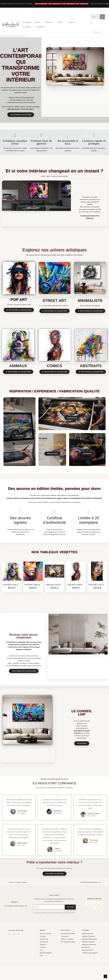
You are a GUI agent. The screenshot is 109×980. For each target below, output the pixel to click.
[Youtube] (101, 903)
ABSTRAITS (91, 366)
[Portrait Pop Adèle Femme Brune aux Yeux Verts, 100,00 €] (97, 577)
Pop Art (38, 22)
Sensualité (41, 27)
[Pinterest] (94, 907)
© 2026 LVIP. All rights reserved (18, 882)
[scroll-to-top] (105, 976)
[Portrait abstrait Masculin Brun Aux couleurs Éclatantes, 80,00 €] (33, 577)
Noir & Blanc (28, 27)
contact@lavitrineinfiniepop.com (90, 882)
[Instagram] (92, 903)
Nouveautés (27, 22)
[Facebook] (87, 903)
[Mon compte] (91, 23)
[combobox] (94, 17)
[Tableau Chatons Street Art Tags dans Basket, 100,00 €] (55, 577)
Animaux (72, 22)
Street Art (50, 22)
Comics (61, 22)
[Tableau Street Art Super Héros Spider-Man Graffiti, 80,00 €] (76, 577)
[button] (97, 31)
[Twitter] (97, 903)
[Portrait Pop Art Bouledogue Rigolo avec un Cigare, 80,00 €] (12, 577)
